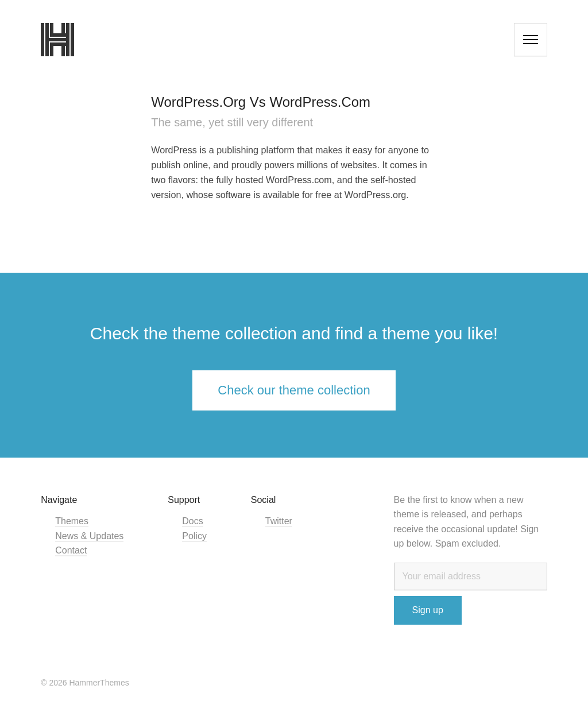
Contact (71, 550)
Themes (72, 521)
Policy (194, 536)
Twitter (279, 521)
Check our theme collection (294, 390)
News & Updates (89, 536)
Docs (192, 521)
